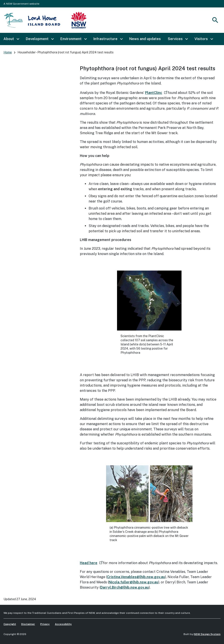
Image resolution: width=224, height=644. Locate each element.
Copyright (10, 624)
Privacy (45, 624)
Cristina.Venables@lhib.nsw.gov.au (136, 577)
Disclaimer (28, 624)
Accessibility (63, 624)
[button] (11, 39)
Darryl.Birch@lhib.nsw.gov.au (125, 587)
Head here (92, 563)
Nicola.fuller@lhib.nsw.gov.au (133, 582)
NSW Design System (207, 634)
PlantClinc (157, 93)
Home (8, 52)
